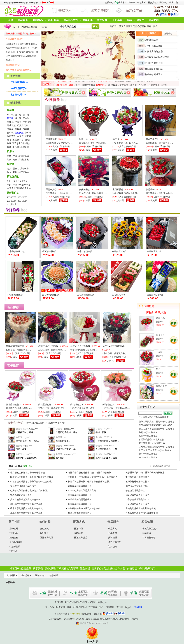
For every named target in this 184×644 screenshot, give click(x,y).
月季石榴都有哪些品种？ (80, 513)
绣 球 (18, 118)
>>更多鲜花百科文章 (160, 466)
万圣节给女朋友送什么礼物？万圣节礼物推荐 (89, 473)
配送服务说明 (81, 538)
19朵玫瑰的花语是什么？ (80, 504)
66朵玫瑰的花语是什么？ (137, 495)
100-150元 (12, 197)
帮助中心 (163, 3)
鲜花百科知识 (15, 466)
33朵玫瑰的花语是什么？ (80, 500)
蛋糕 (129, 20)
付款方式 (142, 3)
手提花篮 (27, 122)
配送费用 (78, 529)
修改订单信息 (115, 542)
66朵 (15, 185)
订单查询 (131, 3)
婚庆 (9, 160)
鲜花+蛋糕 (53, 20)
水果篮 (20, 136)
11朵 (14, 181)
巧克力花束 (22, 125)
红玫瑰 (10, 129)
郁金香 (26, 118)
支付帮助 (73, 569)
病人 (9, 172)
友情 (21, 156)
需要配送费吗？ (13, 65)
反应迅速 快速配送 (154, 69)
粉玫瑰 (18, 129)
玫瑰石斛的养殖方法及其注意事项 (26, 513)
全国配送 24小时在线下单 (157, 57)
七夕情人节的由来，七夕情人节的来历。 (30, 491)
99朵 (21, 185)
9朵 (9, 181)
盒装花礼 (87, 20)
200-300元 (12, 201)
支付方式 (44, 529)
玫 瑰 (10, 115)
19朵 (25, 181)
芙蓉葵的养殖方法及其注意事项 (25, 500)
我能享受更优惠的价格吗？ (19, 70)
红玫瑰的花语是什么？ (21, 495)
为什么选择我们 (149, 33)
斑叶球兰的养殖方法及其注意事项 (26, 504)
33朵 (9, 185)
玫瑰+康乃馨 (13, 147)
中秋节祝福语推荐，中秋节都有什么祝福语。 (32, 482)
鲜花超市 (23, 20)
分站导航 (134, 619)
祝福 (27, 156)
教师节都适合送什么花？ (137, 482)
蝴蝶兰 (140, 20)
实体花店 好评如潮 (154, 52)
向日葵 (28, 136)
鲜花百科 (154, 20)
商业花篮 (133, 26)
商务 (15, 160)
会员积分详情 (16, 542)
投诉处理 (113, 538)
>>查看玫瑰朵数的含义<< (19, 188)
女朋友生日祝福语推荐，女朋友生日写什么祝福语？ (93, 477)
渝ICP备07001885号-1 (110, 619)
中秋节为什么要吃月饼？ (137, 477)
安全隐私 (108, 569)
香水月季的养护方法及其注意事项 (26, 508)
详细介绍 (65, 146)
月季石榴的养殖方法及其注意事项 (142, 513)
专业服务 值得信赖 (154, 63)
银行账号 (44, 533)
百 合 (18, 115)
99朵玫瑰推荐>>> (20, 88)
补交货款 (152, 3)
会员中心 (109, 3)
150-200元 (22, 197)
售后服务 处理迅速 (154, 74)
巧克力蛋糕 (152, 26)
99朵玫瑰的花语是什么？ (80, 495)
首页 (11, 20)
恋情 (9, 156)
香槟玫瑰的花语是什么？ (80, 486)
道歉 (27, 160)
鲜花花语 (147, 533)
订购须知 (113, 547)
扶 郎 (26, 115)
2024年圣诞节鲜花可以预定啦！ (28, 27)
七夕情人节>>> (18, 95)
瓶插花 (10, 122)
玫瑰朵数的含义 (150, 529)
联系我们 (150, 569)
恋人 (9, 169)
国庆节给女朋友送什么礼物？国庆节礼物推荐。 (33, 477)
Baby (27, 172)
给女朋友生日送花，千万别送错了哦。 (29, 473)
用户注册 (14, 529)
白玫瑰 (26, 129)
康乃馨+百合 (24, 143)
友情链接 (132, 569)
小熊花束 (25, 147)
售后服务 (97, 569)
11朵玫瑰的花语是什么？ (137, 504)
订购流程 (61, 569)
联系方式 (113, 529)
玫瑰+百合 (12, 143)
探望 (21, 160)
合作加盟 (120, 569)
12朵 (20, 181)
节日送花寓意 (149, 538)
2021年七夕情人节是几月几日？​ (83, 491)
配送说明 (85, 569)
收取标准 (78, 533)
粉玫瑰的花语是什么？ (136, 491)
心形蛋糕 (142, 26)
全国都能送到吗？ (14, 39)
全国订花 (174, 3)
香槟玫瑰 (11, 136)
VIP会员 (13, 551)
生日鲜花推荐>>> (20, 82)
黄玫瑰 (10, 133)
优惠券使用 (15, 547)
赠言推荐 (26, 569)
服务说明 (50, 569)
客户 (21, 172)
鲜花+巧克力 (71, 20)
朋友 (15, 169)
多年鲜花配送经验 (153, 46)
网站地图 (125, 619)
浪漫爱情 (124, 26)
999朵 (27, 185)
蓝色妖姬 (102, 20)
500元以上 (12, 204)
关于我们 (38, 569)
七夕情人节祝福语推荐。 (137, 486)
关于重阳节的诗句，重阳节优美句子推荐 (145, 473)
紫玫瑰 (28, 133)
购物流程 (14, 538)
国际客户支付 (46, 538)
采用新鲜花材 (151, 40)
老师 (15, 172)
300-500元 (22, 201)
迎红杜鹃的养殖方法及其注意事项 (84, 508)
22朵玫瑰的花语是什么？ (137, 500)
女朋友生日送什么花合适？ (23, 486)
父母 (21, 169)
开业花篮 (117, 20)
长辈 (27, 169)
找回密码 (14, 533)
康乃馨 (10, 118)
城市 (141, 569)
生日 (15, 156)
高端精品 (38, 20)
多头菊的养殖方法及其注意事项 (141, 508)
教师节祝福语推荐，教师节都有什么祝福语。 (89, 482)
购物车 (120, 3)
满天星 (18, 122)
